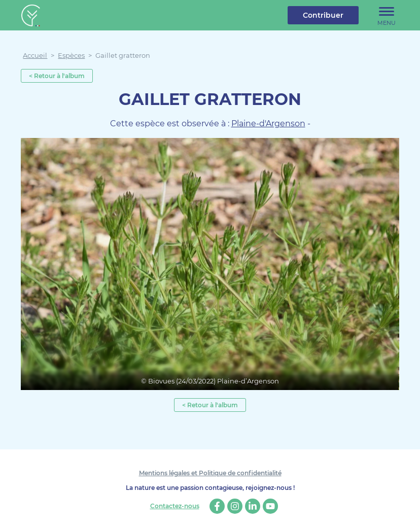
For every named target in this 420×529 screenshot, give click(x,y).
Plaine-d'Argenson (268, 124)
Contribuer (323, 15)
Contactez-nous (175, 506)
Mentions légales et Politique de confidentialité (210, 473)
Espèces (71, 55)
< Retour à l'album (57, 76)
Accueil (35, 55)
